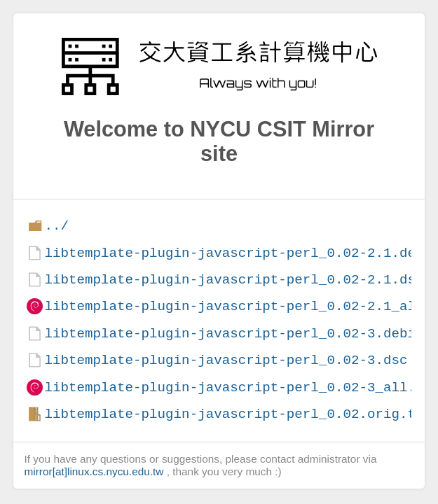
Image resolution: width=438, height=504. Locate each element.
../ (56, 226)
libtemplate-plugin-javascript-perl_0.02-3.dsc (226, 360)
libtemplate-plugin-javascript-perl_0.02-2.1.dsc (234, 280)
